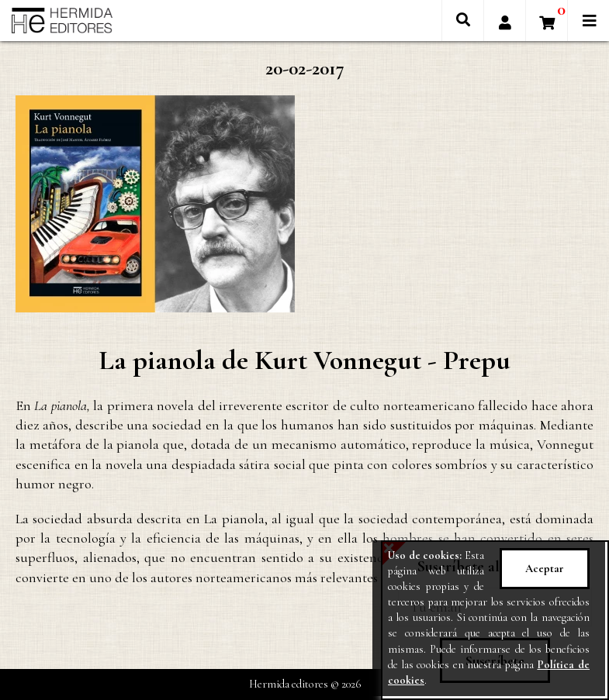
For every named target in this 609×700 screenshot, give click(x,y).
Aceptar (545, 569)
